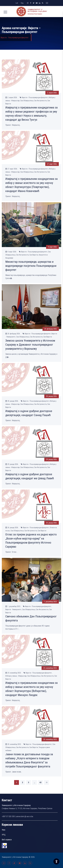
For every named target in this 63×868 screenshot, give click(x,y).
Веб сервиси (7, 840)
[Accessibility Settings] (56, 861)
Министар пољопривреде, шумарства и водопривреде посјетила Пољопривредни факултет (31, 266)
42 (40, 782)
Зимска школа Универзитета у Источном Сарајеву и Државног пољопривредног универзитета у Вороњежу (30, 345)
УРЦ (4, 835)
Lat (17, 3)
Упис (4, 830)
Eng (22, 3)
